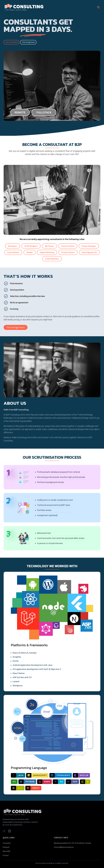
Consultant (7, 843)
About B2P (7, 851)
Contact (6, 855)
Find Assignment (28, 42)
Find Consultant (12, 42)
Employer (6, 847)
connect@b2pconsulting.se (64, 847)
